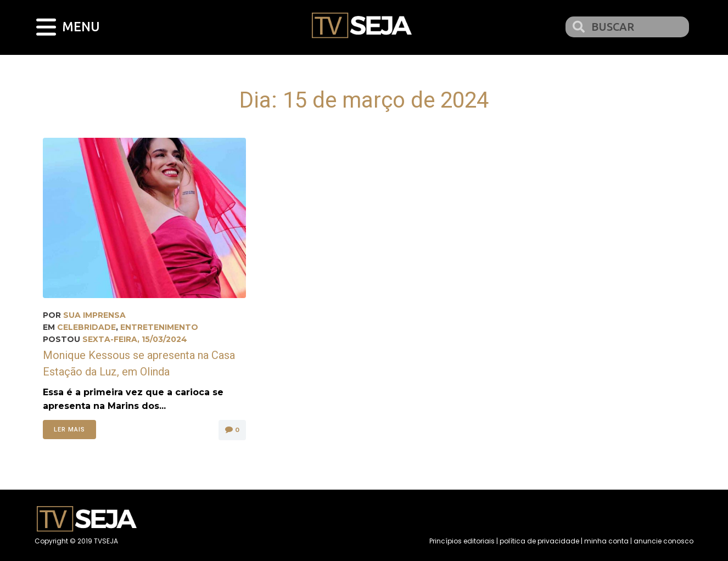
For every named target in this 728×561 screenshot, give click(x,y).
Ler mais (69, 430)
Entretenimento (159, 327)
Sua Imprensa (94, 315)
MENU (82, 27)
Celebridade (86, 327)
